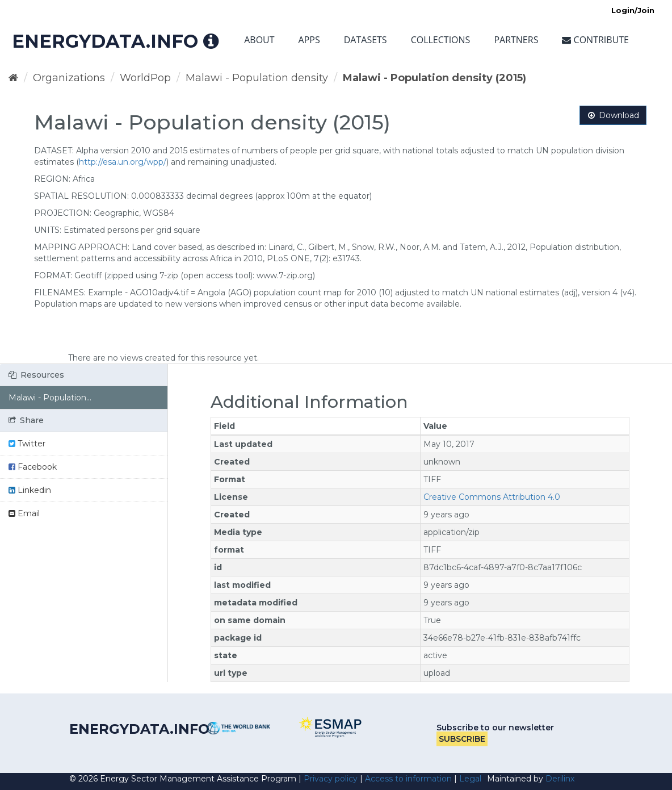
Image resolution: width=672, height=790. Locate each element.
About (259, 40)
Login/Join (633, 10)
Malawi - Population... (50, 398)
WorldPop (145, 78)
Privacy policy (331, 779)
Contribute (595, 40)
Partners (516, 40)
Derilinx (560, 779)
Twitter (27, 444)
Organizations (69, 78)
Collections (441, 40)
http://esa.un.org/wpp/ (123, 162)
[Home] (13, 78)
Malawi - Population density (257, 78)
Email (24, 513)
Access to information (408, 779)
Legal (470, 779)
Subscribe (462, 739)
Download (613, 115)
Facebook (33, 467)
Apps (309, 40)
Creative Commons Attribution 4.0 (492, 497)
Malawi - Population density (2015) (434, 78)
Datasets (366, 40)
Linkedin (30, 490)
